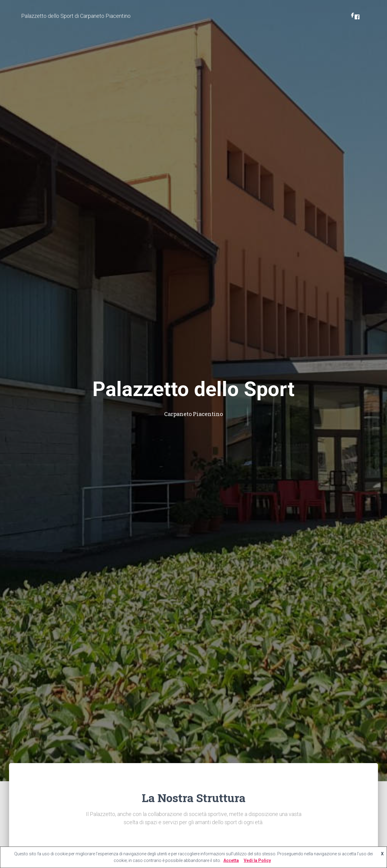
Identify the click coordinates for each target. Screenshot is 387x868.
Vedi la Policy (257, 860)
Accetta (231, 860)
